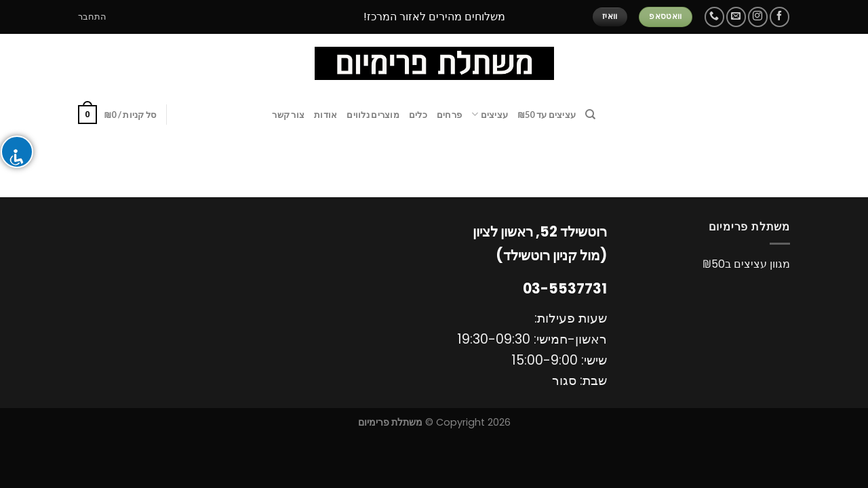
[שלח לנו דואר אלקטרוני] (736, 17)
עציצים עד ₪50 (547, 115)
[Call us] (714, 17)
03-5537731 (565, 289)
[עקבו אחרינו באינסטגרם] (758, 17)
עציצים (490, 114)
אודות (325, 115)
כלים (418, 115)
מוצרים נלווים (373, 115)
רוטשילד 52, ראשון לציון (540, 232)
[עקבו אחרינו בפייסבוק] (780, 17)
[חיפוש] (590, 115)
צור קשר (288, 115)
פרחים (449, 115)
